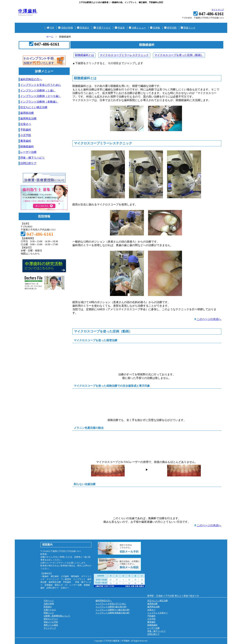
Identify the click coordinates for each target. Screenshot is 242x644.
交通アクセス (102, 28)
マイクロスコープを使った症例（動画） (179, 55)
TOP (50, 28)
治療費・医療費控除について (57, 616)
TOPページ (49, 601)
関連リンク (188, 28)
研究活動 (170, 28)
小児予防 (26, 135)
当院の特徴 (66, 28)
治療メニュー (137, 28)
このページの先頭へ (209, 319)
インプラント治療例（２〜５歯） (41, 96)
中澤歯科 (28, 11)
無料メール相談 (51, 625)
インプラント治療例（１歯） (38, 90)
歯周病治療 (27, 113)
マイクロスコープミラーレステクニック (124, 55)
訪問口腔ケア (28, 163)
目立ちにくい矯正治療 (34, 107)
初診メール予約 (51, 622)
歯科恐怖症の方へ (31, 79)
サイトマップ (218, 10)
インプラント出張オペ (158, 613)
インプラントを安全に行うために (41, 85)
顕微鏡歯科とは (84, 55)
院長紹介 (83, 28)
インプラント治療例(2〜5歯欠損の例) (113, 610)
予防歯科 (26, 130)
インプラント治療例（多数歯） (39, 102)
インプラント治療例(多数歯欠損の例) (113, 613)
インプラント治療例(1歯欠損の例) (111, 607)
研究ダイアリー (51, 619)
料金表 (120, 28)
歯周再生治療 (28, 118)
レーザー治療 (28, 152)
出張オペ (26, 124)
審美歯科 (26, 141)
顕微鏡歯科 (27, 146)
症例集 (155, 28)
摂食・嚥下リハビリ (32, 158)
